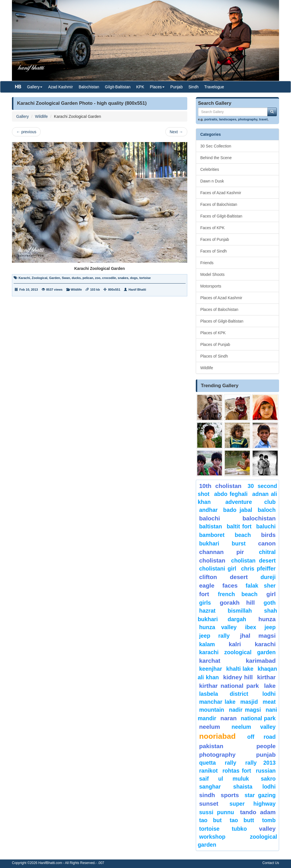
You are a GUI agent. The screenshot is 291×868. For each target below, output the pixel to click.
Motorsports (211, 286)
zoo (98, 278)
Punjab (176, 87)
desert (239, 577)
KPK (140, 87)
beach (243, 535)
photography (248, 119)
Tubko (239, 829)
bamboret (212, 535)
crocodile (109, 278)
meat (269, 702)
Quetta (208, 763)
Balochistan (89, 87)
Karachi (24, 278)
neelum (210, 727)
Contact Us (271, 863)
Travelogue (214, 87)
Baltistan (211, 526)
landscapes (228, 119)
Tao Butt (242, 820)
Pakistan (211, 746)
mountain (212, 710)
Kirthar (266, 677)
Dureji (268, 577)
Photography (217, 755)
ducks (76, 278)
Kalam (207, 644)
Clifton (208, 577)
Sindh (194, 87)
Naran (229, 718)
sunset (209, 804)
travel (263, 119)
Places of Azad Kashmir (221, 298)
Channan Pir (222, 552)
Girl (271, 594)
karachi (265, 644)
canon (267, 543)
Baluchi (266, 526)
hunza (267, 619)
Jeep (270, 627)
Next (176, 132)
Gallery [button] (35, 87)
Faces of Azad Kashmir (221, 193)
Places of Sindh (214, 356)
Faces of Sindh (214, 251)
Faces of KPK (213, 228)
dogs (134, 278)
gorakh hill (237, 603)
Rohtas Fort (237, 771)
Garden (55, 278)
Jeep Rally (215, 636)
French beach (238, 594)
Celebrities (210, 169)
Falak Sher (261, 586)
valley (267, 829)
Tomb (269, 820)
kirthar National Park (229, 686)
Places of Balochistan (219, 309)
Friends (207, 263)
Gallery (22, 116)
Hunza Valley (218, 627)
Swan (66, 278)
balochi (210, 518)
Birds (268, 535)
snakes (123, 278)
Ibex (251, 627)
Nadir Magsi (245, 710)
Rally (230, 763)
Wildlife (41, 116)
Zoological (40, 278)
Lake (270, 686)
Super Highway (253, 804)
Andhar (208, 510)
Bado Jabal (238, 510)
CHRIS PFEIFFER (258, 569)
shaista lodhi (254, 787)
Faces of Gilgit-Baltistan (221, 216)
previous (26, 132)
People (266, 746)
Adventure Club (251, 502)
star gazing (260, 795)
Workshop (212, 837)
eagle (207, 585)
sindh (207, 795)
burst (239, 543)
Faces (230, 585)
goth (270, 603)
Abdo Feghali (231, 494)
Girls (205, 603)
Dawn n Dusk (212, 181)
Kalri (235, 644)
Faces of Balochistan (219, 204)
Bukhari (209, 543)
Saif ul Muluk (224, 779)
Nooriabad (218, 736)
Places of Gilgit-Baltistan (222, 321)
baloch (267, 510)
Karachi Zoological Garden (237, 652)
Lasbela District (224, 694)
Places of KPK (213, 333)
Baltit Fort (239, 526)
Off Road (261, 737)
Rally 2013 (260, 763)
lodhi (269, 694)
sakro (268, 779)
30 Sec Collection (216, 146)
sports (230, 795)
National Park (258, 718)
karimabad (261, 661)
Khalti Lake (240, 669)
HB (18, 87)
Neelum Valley (254, 727)
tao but (210, 820)
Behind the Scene (216, 158)
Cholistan (212, 560)
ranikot (208, 771)
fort (204, 594)
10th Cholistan (220, 486)
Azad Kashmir (60, 87)
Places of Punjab (215, 344)
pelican (88, 278)
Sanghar (210, 787)
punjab (266, 755)
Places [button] (157, 87)
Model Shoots (213, 274)
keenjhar (211, 669)
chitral (267, 552)
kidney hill (238, 677)
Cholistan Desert (253, 561)
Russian (266, 771)
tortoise (145, 278)
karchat (210, 661)
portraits (211, 119)
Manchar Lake (217, 702)
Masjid (249, 702)
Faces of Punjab (215, 239)
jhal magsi (258, 636)
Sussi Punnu (217, 812)
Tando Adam (258, 812)
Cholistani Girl (218, 569)
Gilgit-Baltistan (118, 87)
